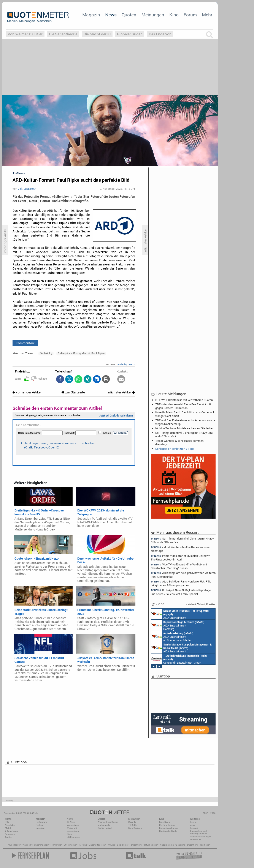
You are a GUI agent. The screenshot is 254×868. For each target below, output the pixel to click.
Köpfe (70, 834)
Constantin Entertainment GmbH (179, 659)
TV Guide (111, 845)
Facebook (10, 834)
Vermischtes (73, 825)
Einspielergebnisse (168, 828)
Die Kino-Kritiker (167, 825)
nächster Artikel (122, 392)
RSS (7, 822)
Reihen (39, 825)
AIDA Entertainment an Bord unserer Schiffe (180, 614)
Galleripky (46, 353)
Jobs (193, 825)
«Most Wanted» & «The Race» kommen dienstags (179, 442)
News (111, 15)
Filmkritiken (56, 845)
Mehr (207, 15)
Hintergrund (42, 822)
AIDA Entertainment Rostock (181, 648)
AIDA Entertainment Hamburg (178, 625)
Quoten (129, 15)
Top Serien (205, 845)
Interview (40, 828)
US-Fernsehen (74, 837)
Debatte (132, 822)
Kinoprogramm (167, 845)
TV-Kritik (132, 825)
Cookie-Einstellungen (201, 837)
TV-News (71, 822)
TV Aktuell (26, 845)
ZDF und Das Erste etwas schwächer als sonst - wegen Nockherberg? (185, 422)
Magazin (91, 15)
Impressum (196, 840)
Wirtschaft (72, 828)
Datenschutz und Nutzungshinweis (199, 832)
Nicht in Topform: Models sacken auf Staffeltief (184, 428)
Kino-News (164, 822)
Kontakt (194, 828)
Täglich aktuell (105, 828)
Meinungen (153, 15)
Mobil (8, 828)
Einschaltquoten (97, 845)
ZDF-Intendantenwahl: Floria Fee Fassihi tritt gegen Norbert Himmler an (183, 406)
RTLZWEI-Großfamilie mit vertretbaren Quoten (184, 400)
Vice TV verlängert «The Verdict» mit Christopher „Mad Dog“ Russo (179, 566)
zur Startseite (73, 392)
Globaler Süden (130, 34)
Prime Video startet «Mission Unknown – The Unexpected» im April (182, 558)
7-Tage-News (11, 831)
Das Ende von (160, 34)
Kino (174, 15)
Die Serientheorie (63, 34)
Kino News (14, 845)
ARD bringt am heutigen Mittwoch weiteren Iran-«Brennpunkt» (183, 575)
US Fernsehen (70, 845)
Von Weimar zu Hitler (25, 34)
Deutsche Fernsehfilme (187, 845)
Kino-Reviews (135, 828)
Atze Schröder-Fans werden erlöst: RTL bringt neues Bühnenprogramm (181, 583)
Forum (190, 15)
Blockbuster (122, 845)
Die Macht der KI (97, 34)
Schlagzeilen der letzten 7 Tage (175, 449)
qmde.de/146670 (126, 364)
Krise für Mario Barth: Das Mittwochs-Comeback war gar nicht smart (185, 414)
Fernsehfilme (136, 845)
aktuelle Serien (151, 845)
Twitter (8, 837)
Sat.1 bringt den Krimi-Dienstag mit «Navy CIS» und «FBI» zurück (184, 434)
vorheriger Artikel (27, 392)
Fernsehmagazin (41, 845)
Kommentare (25, 343)
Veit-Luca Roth (27, 189)
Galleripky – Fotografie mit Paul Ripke (81, 353)
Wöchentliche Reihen (108, 822)
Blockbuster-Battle (168, 831)
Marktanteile (104, 825)
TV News (83, 845)
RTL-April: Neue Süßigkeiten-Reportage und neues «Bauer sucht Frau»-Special (181, 592)
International (73, 831)
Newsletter (10, 825)
